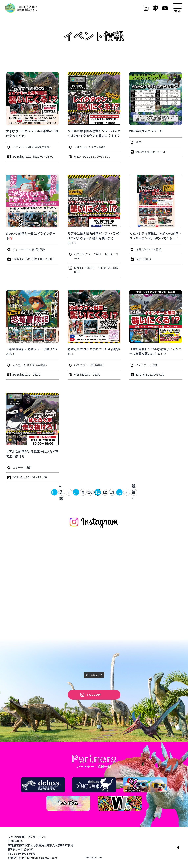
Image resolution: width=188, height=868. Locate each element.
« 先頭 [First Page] (61, 492)
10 (90, 492)
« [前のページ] (69, 492)
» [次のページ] (126, 492)
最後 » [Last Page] (134, 492)
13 (112, 492)
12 (105, 492)
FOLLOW (94, 695)
